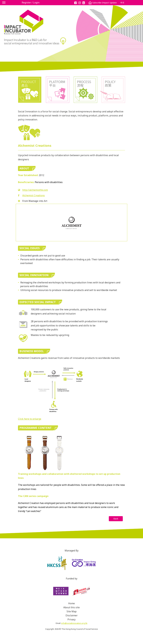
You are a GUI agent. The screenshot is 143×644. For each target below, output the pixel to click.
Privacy (71, 619)
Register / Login (31, 3)
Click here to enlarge (30, 419)
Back (116, 519)
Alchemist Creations (34, 195)
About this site (71, 607)
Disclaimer (72, 615)
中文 (122, 3)
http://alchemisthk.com (35, 190)
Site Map (72, 611)
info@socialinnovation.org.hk (74, 623)
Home (71, 603)
